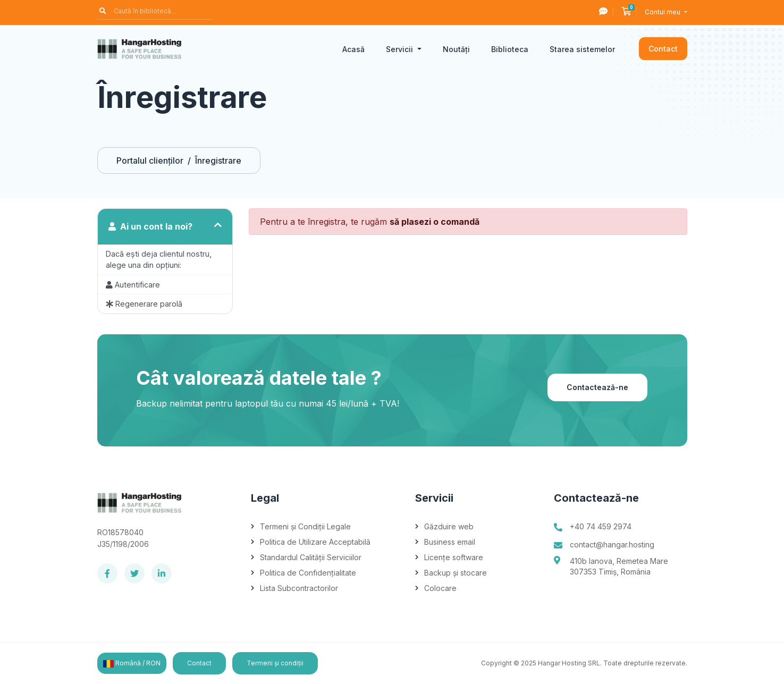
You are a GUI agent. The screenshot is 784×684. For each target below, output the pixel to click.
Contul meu (663, 12)
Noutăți (456, 49)
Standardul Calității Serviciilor (311, 557)
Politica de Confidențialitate (308, 573)
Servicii (401, 49)
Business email (450, 542)
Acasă (353, 49)
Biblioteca (510, 49)
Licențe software (454, 557)
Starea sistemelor (582, 49)
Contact (663, 49)
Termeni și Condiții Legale (305, 526)
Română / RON (132, 663)
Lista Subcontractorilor (299, 588)
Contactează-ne (597, 387)
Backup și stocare (456, 573)
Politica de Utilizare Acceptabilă (315, 542)
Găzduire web (449, 526)
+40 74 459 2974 (601, 526)
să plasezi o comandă (435, 222)
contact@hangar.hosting (612, 544)
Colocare (440, 588)
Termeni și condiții (275, 663)
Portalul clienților (150, 161)
